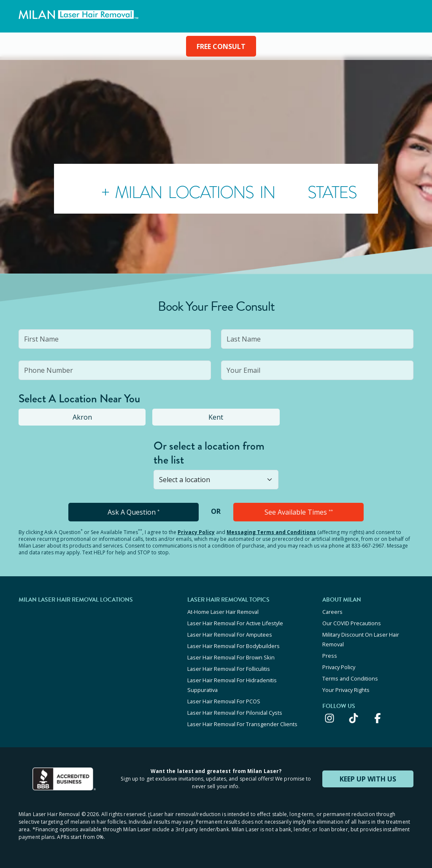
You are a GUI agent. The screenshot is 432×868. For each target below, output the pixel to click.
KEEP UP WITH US (368, 779)
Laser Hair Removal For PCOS (224, 701)
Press (330, 656)
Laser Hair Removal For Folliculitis (229, 669)
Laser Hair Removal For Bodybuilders (234, 646)
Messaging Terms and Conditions (271, 532)
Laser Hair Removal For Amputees (230, 635)
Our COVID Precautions (352, 623)
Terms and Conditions (350, 678)
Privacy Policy (196, 532)
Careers (332, 612)
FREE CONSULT (221, 46)
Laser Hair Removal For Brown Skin (231, 657)
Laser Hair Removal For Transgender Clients (242, 724)
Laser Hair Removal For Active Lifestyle (235, 623)
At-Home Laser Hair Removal (223, 612)
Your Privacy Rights (346, 690)
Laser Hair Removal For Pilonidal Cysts (235, 713)
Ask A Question (134, 512)
